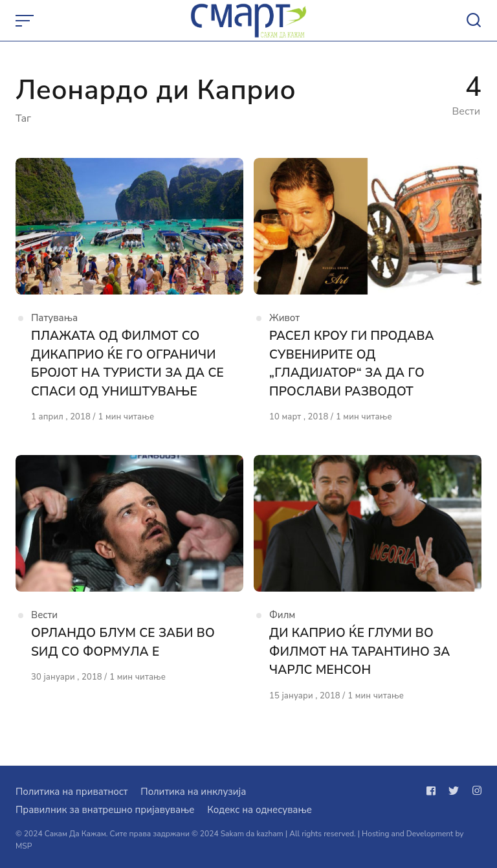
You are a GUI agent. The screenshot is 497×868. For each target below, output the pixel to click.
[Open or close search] (474, 21)
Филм (282, 615)
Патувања (54, 318)
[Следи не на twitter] (454, 791)
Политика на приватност (72, 792)
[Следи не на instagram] (474, 791)
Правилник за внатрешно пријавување (105, 810)
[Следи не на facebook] (434, 791)
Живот (284, 318)
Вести (44, 615)
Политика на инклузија (193, 792)
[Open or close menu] (26, 21)
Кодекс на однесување (260, 810)
